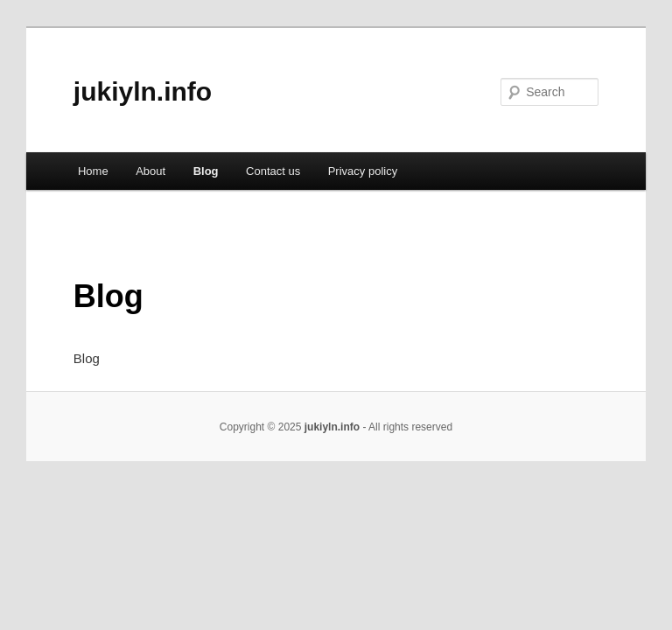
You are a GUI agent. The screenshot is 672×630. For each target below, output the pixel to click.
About (150, 171)
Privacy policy (363, 171)
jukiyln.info (143, 91)
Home (93, 171)
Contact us (273, 171)
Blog (206, 171)
